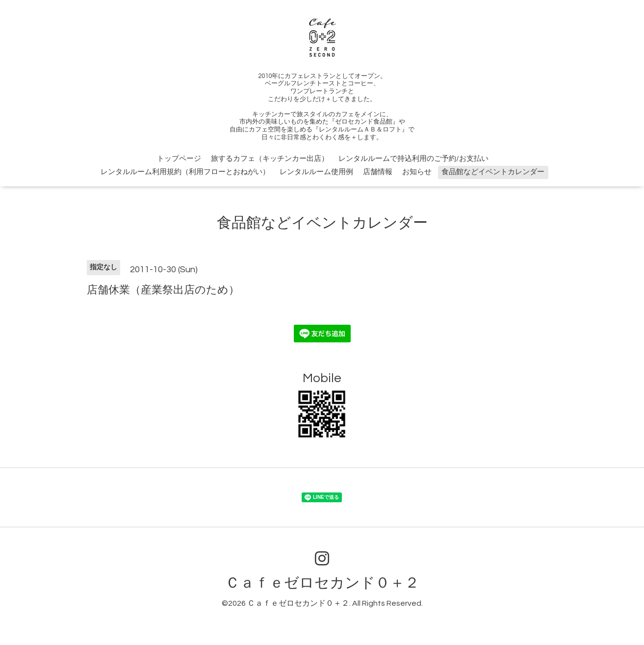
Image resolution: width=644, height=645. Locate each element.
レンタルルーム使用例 (316, 172)
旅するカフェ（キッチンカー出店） (270, 159)
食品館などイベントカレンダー (493, 172)
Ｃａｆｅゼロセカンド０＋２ (322, 583)
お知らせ (417, 172)
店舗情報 (378, 172)
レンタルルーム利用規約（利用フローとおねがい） (185, 172)
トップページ (179, 159)
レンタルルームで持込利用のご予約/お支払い (413, 159)
